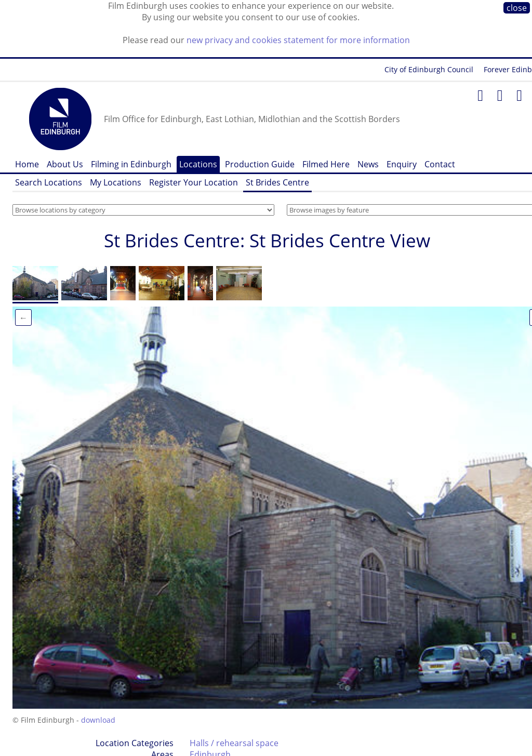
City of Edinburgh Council (429, 69)
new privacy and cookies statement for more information (298, 40)
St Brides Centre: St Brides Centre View (267, 240)
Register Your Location (194, 182)
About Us (65, 164)
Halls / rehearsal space (234, 743)
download (98, 720)
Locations (198, 164)
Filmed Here (326, 164)
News (368, 164)
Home (27, 164)
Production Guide (260, 164)
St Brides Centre (277, 182)
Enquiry (402, 164)
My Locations (116, 182)
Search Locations (49, 182)
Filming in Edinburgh (131, 164)
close (517, 8)
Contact (440, 164)
